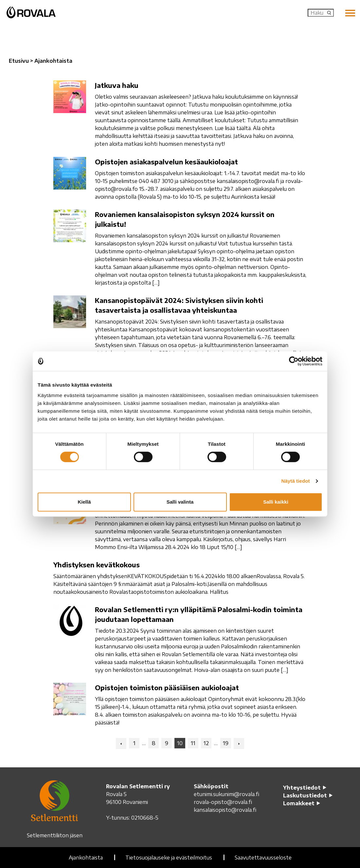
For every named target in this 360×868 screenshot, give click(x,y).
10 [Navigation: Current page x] (180, 743)
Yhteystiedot (302, 788)
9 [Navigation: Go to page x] (167, 743)
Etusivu (19, 61)
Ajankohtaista (86, 858)
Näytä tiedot (296, 481)
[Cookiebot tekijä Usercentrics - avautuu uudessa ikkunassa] (294, 361)
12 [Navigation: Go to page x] (206, 743)
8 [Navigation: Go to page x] (154, 743)
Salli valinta (180, 502)
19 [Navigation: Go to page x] (226, 743)
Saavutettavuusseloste (263, 858)
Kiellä (84, 502)
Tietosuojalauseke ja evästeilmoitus (169, 858)
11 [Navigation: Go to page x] (193, 743)
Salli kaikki (276, 502)
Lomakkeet (299, 803)
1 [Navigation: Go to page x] (134, 743)
